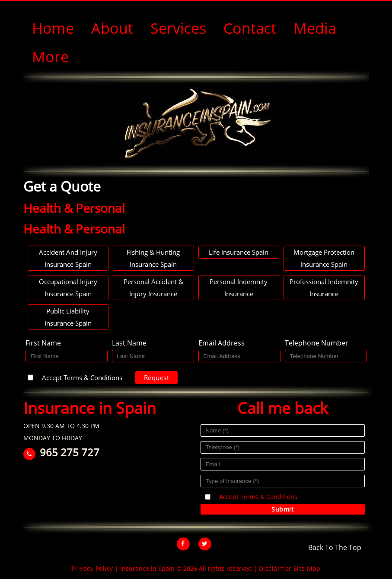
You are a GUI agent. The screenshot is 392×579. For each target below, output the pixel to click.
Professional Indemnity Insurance (324, 288)
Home (53, 28)
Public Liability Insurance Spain (68, 317)
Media (315, 28)
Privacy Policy (92, 568)
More (50, 57)
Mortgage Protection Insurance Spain (324, 258)
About (112, 28)
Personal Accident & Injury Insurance (153, 288)
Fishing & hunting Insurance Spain (153, 258)
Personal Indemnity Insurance (239, 288)
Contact (250, 28)
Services (178, 28)
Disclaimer (275, 568)
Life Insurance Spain (239, 252)
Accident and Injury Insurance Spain (68, 258)
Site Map (307, 568)
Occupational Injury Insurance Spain (68, 288)
